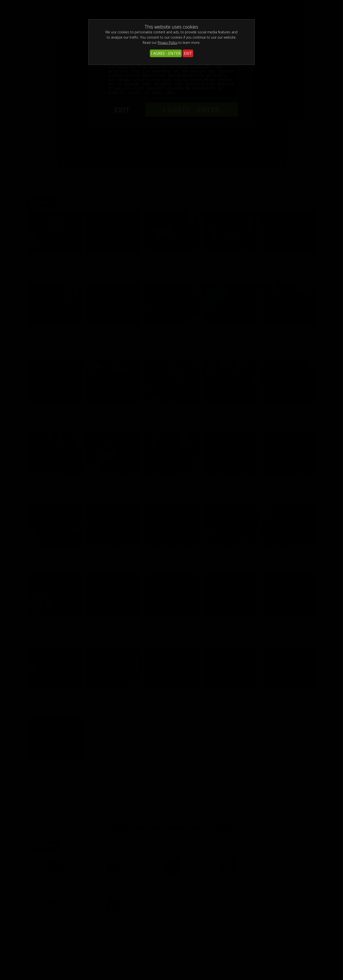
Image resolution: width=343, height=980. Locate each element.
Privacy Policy (168, 43)
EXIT (188, 53)
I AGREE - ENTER (166, 53)
